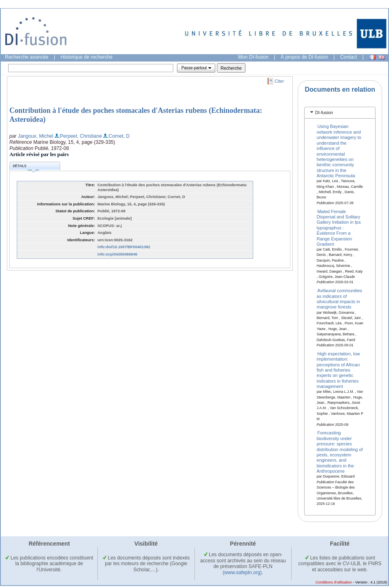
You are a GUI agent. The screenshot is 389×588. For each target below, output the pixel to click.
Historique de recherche (87, 57)
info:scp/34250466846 (117, 254)
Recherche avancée (27, 57)
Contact (348, 57)
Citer (280, 81)
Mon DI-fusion (253, 57)
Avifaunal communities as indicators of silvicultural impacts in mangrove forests (340, 299)
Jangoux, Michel (36, 136)
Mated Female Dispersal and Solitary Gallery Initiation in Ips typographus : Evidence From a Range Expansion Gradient (339, 227)
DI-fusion (324, 112)
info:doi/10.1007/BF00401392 (124, 247)
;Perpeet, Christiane (80, 136)
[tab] (340, 113)
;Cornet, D (118, 136)
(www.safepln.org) (242, 573)
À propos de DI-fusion (304, 57)
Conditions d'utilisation (334, 582)
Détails (26, 167)
